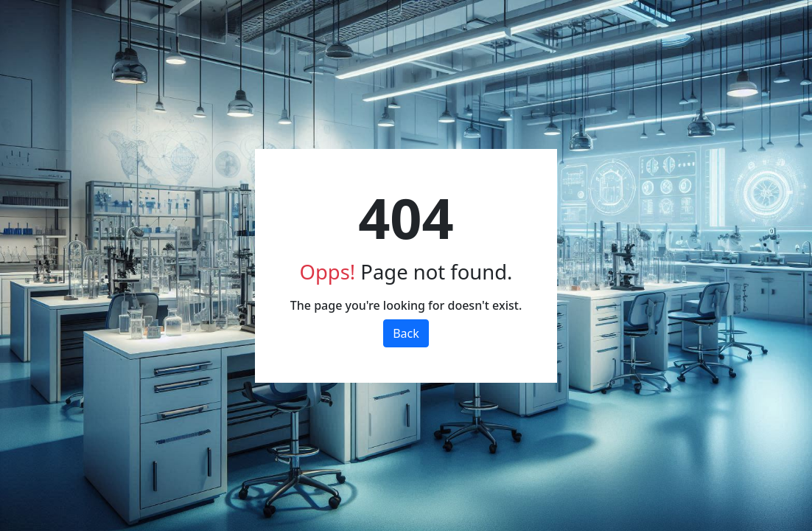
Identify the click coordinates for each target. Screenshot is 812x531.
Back (406, 333)
